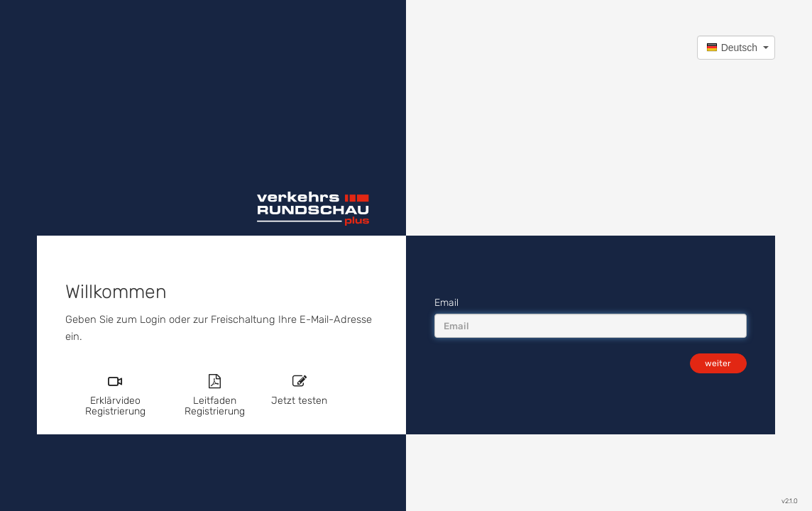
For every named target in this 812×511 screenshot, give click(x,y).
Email (446, 303)
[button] (736, 48)
